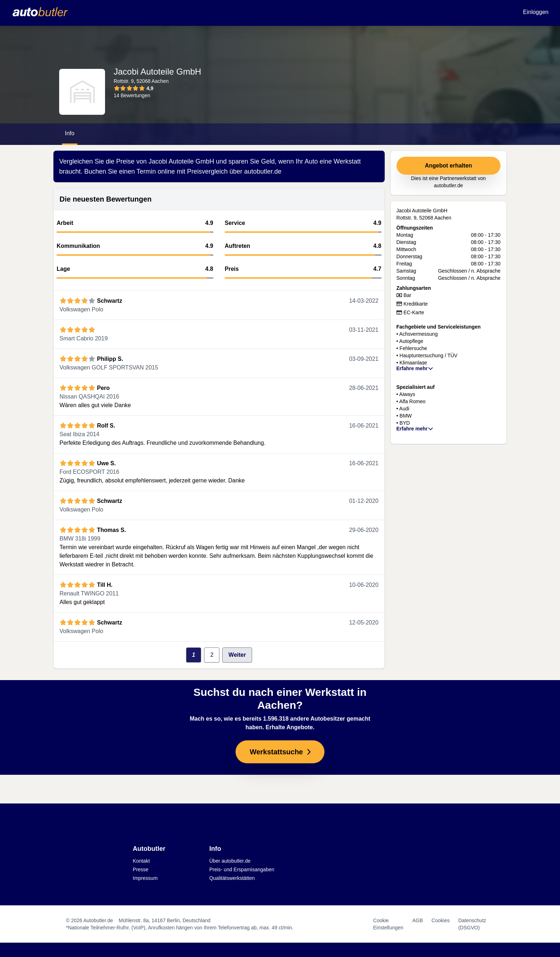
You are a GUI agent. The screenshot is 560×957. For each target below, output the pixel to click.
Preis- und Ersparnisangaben (242, 869)
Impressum (145, 878)
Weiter (237, 655)
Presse (141, 869)
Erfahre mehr (415, 368)
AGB (418, 920)
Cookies (441, 920)
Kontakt (141, 861)
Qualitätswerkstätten (232, 878)
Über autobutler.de (230, 861)
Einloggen (536, 12)
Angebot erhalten (449, 166)
